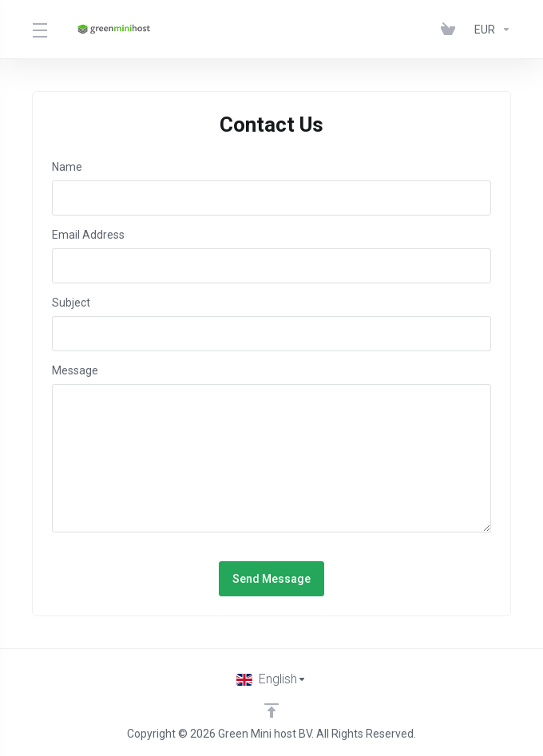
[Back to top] (271, 710)
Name (67, 167)
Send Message (271, 579)
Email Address (88, 235)
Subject (71, 303)
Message (75, 370)
